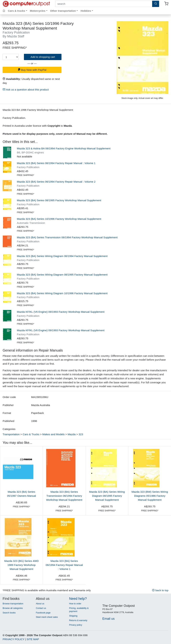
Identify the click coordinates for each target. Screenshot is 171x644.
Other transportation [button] (63, 11)
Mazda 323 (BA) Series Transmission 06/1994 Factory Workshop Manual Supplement (67, 237)
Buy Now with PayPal (32, 70)
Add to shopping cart (43, 57)
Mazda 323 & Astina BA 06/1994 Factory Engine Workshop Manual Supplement (64, 148)
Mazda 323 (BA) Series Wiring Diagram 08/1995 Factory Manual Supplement (62, 275)
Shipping (73, 616)
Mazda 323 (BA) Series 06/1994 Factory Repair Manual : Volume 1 (56, 163)
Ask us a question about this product (26, 90)
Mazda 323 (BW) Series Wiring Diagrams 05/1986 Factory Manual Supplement (150, 496)
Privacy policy (76, 625)
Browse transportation (13, 604)
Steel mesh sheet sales (47, 617)
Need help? (78, 599)
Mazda (72, 434)
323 (81, 434)
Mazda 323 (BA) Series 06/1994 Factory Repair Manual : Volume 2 (56, 182)
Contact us (41, 608)
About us (40, 604)
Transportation (11, 434)
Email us (108, 619)
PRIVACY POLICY (14, 639)
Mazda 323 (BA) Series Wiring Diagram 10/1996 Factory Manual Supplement (62, 293)
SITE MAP (33, 639)
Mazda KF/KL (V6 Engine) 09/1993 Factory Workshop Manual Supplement (61, 312)
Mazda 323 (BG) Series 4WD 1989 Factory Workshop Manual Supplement (22, 565)
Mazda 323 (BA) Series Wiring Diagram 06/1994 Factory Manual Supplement (62, 256)
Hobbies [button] (86, 11)
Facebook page (43, 613)
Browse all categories (13, 608)
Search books (9, 613)
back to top (160, 590)
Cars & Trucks (31, 434)
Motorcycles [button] (38, 11)
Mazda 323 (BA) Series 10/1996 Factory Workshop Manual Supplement (59, 219)
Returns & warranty (78, 620)
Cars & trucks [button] (17, 11)
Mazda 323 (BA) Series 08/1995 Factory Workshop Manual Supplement (59, 200)
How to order (75, 604)
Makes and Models (53, 434)
